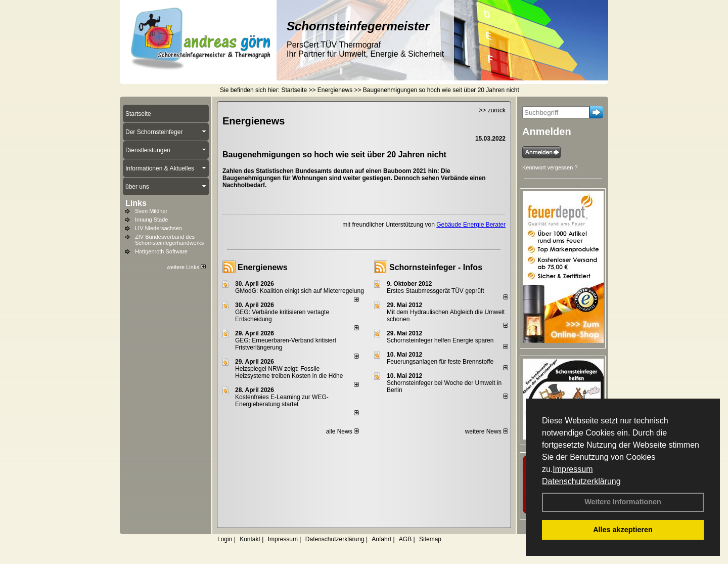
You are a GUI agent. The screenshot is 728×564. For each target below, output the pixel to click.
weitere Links (186, 267)
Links (136, 203)
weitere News (487, 431)
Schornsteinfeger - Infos (436, 267)
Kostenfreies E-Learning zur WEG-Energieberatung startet (282, 401)
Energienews (263, 267)
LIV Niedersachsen (158, 228)
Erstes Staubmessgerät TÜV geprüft (436, 291)
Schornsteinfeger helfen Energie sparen (440, 340)
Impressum (573, 469)
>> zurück (492, 110)
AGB (405, 539)
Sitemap (430, 539)
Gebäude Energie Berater (471, 225)
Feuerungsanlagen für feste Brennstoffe (440, 362)
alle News (343, 431)
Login (225, 539)
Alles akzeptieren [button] (623, 530)
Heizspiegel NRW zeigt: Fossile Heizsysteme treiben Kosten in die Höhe (289, 372)
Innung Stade (151, 220)
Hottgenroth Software (161, 251)
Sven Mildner (151, 211)
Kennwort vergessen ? (550, 167)
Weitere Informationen (623, 502)
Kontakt (250, 539)
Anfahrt (381, 539)
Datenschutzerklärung (581, 481)
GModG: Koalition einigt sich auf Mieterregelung (300, 291)
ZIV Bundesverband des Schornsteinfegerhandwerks (169, 240)
